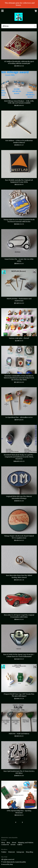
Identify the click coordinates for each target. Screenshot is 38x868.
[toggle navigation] (2, 11)
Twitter (4, 852)
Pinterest (12, 852)
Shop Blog (29, 852)
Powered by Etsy (7, 864)
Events (13, 845)
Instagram (20, 852)
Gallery (20, 845)
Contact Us (5, 845)
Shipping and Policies (26, 843)
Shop (3, 843)
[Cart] (36, 11)
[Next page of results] (22, 822)
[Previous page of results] (16, 822)
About (14, 843)
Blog (9, 843)
